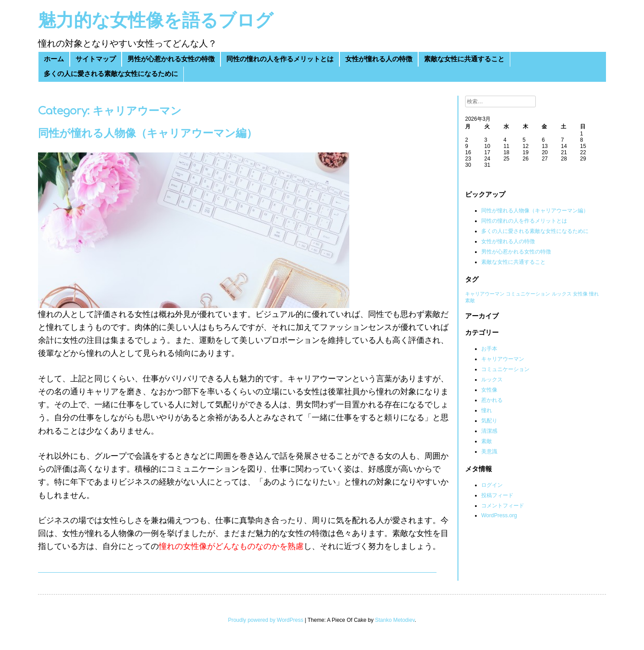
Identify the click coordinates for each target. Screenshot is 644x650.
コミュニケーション (505, 369)
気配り (489, 421)
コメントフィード (503, 506)
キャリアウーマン (503, 359)
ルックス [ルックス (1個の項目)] (562, 294)
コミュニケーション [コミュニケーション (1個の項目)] (528, 294)
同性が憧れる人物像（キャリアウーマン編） (148, 133)
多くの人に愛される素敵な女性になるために (111, 74)
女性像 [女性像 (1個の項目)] (580, 294)
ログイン (492, 485)
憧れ (487, 410)
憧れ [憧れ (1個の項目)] (594, 294)
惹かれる (492, 400)
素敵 (487, 441)
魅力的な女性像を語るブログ (156, 21)
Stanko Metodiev (395, 620)
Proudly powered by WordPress (266, 620)
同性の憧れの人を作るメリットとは (280, 59)
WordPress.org (499, 515)
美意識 (489, 452)
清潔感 (489, 431)
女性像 (489, 390)
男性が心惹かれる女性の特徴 (171, 59)
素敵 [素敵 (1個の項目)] (470, 300)
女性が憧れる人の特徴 (379, 59)
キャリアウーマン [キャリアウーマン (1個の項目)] (485, 294)
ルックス (492, 380)
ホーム (54, 59)
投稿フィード (497, 495)
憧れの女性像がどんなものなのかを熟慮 (231, 546)
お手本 (489, 349)
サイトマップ (96, 59)
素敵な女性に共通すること (464, 59)
